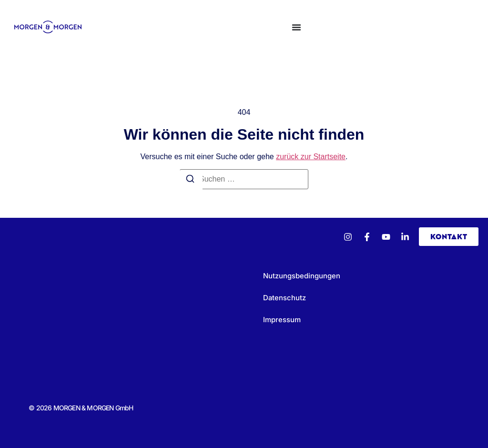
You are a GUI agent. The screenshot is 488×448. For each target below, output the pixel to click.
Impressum (282, 320)
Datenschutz (285, 298)
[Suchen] (190, 180)
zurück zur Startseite (311, 157)
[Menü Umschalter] (296, 27)
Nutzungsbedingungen (302, 276)
